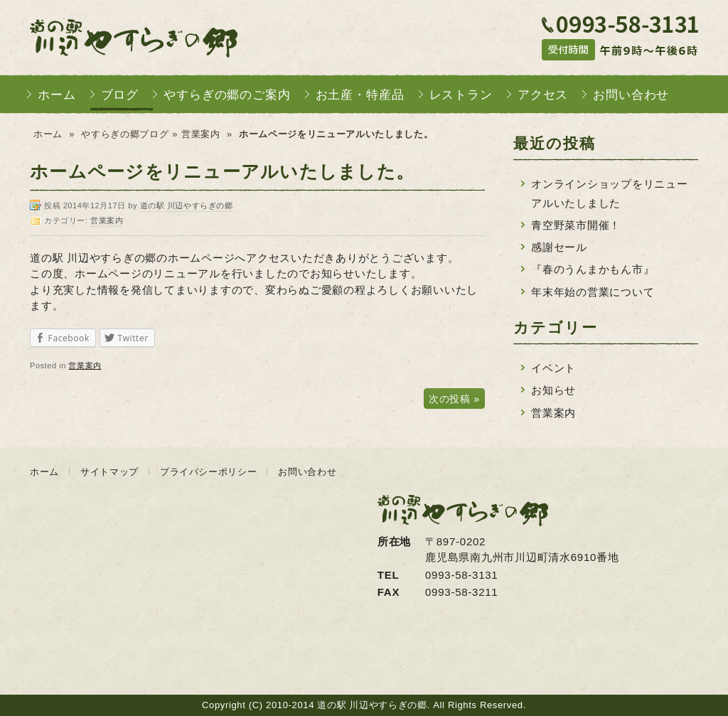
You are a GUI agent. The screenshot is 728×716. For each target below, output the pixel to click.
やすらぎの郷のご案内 (227, 95)
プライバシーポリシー (209, 472)
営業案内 (201, 134)
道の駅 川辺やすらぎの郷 (134, 37)
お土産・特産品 (360, 95)
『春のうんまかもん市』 (593, 269)
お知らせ (553, 390)
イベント (553, 368)
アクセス (543, 95)
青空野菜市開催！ (576, 225)
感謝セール (559, 247)
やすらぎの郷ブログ (125, 134)
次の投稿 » (454, 399)
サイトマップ (109, 472)
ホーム (57, 95)
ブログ (120, 95)
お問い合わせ (631, 95)
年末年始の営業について (593, 292)
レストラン (461, 95)
